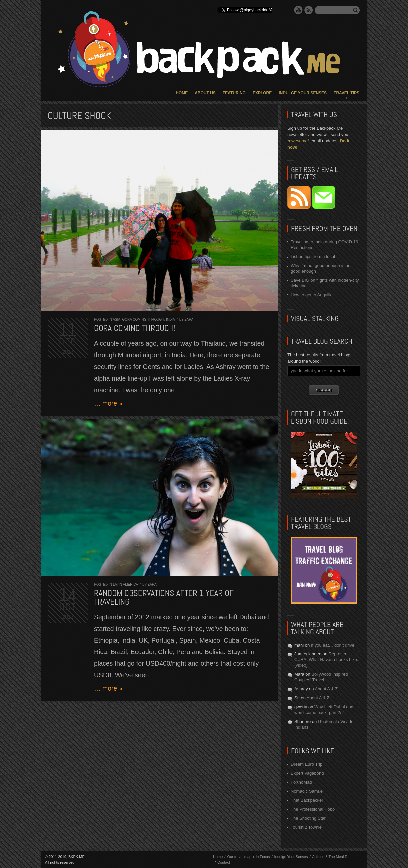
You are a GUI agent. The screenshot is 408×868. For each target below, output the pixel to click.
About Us (205, 93)
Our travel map (239, 857)
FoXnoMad (301, 782)
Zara (189, 320)
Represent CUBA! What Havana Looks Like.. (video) (327, 660)
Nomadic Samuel (307, 791)
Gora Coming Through (143, 320)
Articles (318, 857)
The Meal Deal (341, 857)
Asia (116, 320)
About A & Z (326, 689)
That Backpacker (307, 800)
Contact (224, 862)
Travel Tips (346, 93)
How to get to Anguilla (312, 295)
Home (182, 93)
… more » (108, 403)
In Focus (263, 857)
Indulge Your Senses (303, 93)
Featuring (234, 93)
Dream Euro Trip (306, 764)
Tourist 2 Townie (306, 827)
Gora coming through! (135, 328)
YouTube (298, 10)
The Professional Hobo (313, 809)
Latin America (125, 584)
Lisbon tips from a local (313, 257)
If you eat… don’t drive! (333, 645)
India (170, 320)
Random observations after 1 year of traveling (164, 597)
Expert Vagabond (307, 773)
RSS (309, 10)
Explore (262, 93)
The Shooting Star (308, 818)
